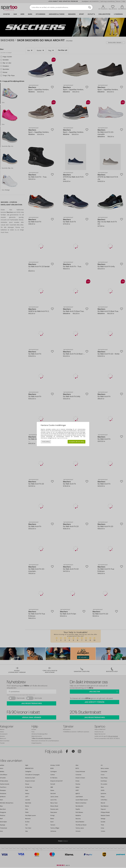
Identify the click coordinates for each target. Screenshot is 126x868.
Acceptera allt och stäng (76, 442)
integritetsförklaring (62, 438)
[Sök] (89, 7)
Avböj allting (46, 442)
